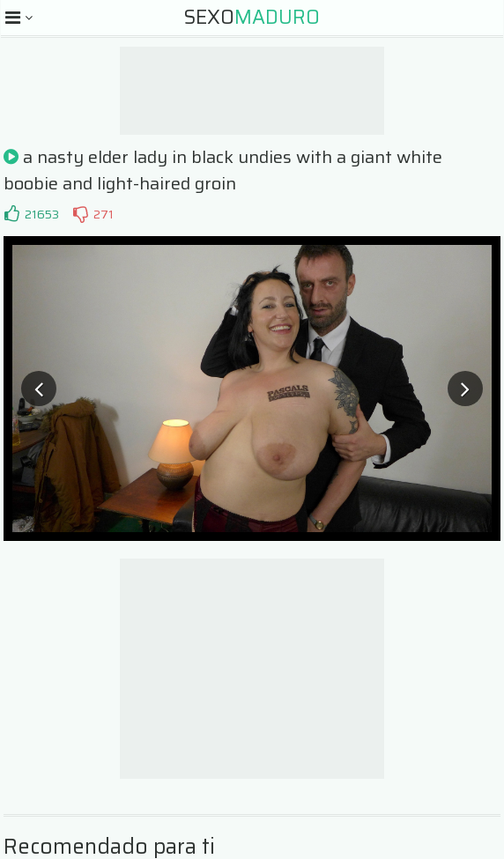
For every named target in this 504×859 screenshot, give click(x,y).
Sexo (252, 17)
